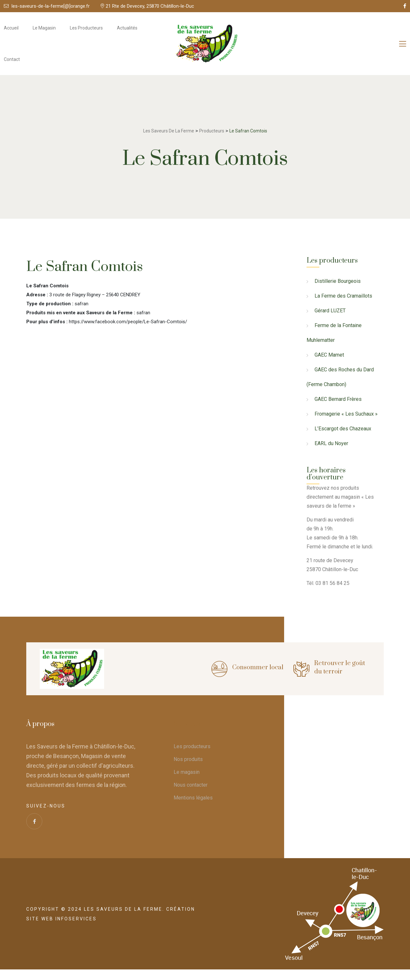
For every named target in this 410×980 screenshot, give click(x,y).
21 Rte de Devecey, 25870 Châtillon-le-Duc (147, 6)
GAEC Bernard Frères (338, 410)
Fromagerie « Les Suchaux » (346, 424)
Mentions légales (193, 808)
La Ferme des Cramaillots (343, 306)
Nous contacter (191, 795)
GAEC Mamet (329, 365)
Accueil (11, 28)
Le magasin (44, 28)
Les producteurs (86, 28)
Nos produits (188, 770)
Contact (12, 59)
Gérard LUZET (330, 321)
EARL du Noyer (331, 454)
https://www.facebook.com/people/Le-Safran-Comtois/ (128, 332)
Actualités (127, 28)
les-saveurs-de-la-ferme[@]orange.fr (47, 6)
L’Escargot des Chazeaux (343, 439)
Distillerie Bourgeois (338, 292)
